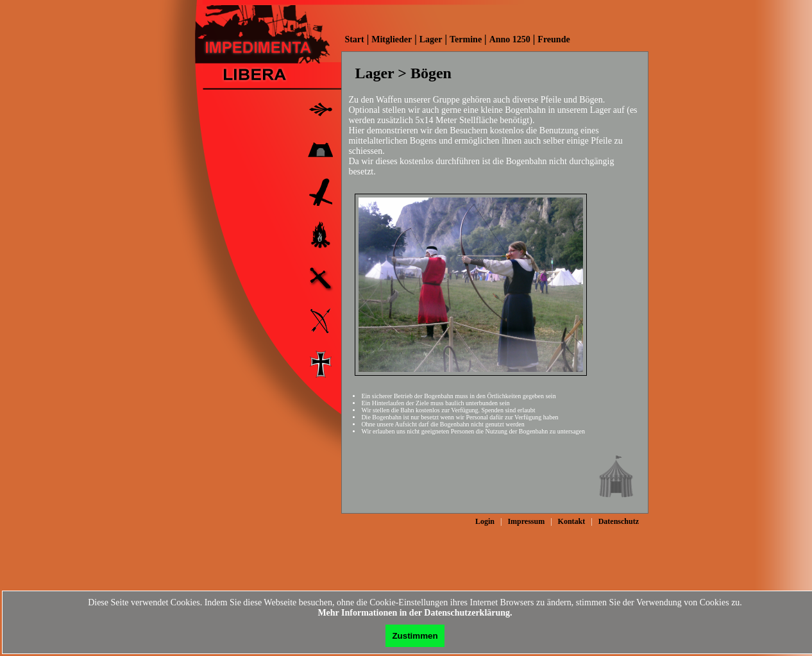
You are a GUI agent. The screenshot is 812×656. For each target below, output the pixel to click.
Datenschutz (619, 521)
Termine (466, 39)
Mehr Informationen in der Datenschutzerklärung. (415, 613)
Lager (431, 39)
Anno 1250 (510, 39)
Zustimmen (415, 636)
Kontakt (572, 521)
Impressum (526, 521)
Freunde (554, 39)
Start (354, 39)
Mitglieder (392, 39)
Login (485, 521)
